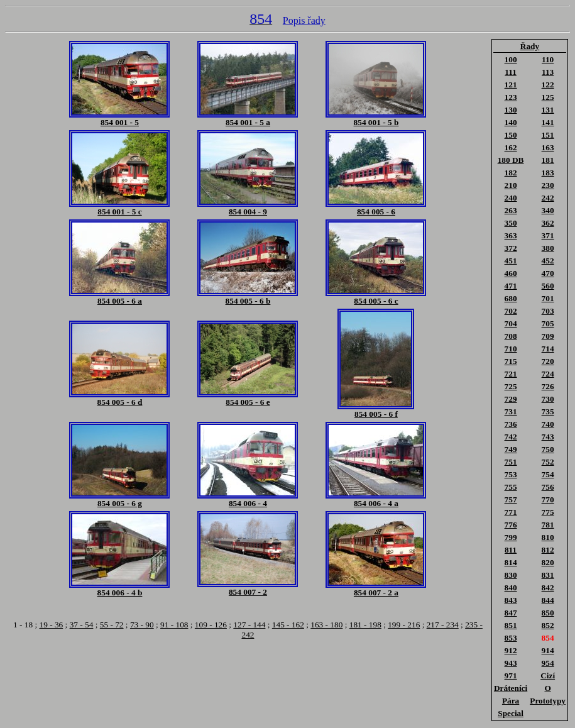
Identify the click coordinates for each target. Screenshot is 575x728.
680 (511, 298)
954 (548, 663)
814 (511, 562)
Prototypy (548, 701)
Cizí (548, 676)
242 (548, 198)
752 (548, 462)
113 (548, 72)
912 (511, 650)
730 (548, 399)
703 (548, 311)
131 (548, 110)
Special (511, 713)
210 (511, 185)
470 (548, 273)
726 (548, 386)
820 (548, 562)
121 (511, 85)
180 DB (511, 160)
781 (548, 525)
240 (511, 198)
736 (511, 424)
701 (548, 298)
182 (511, 173)
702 (511, 311)
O (547, 688)
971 (511, 676)
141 (548, 122)
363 (511, 235)
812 (548, 550)
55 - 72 (112, 625)
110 (548, 59)
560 (548, 286)
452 (548, 261)
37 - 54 (82, 625)
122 (548, 85)
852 (548, 625)
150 (511, 135)
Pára (511, 701)
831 (548, 575)
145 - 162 (288, 625)
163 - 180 (326, 625)
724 (548, 374)
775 (548, 512)
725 (511, 386)
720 (548, 361)
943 (511, 663)
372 (511, 248)
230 (548, 185)
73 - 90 (142, 625)
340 (548, 210)
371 (548, 235)
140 (511, 122)
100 (511, 59)
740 (548, 424)
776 (511, 525)
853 (511, 638)
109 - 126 (211, 625)
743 (548, 437)
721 (511, 374)
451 (511, 261)
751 (511, 462)
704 (511, 323)
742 (511, 437)
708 (511, 336)
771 (511, 512)
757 (511, 499)
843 (511, 600)
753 (511, 474)
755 (511, 487)
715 (511, 361)
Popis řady (304, 20)
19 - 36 (51, 625)
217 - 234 (443, 625)
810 (548, 537)
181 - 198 (365, 625)
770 (548, 499)
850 (548, 613)
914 (548, 650)
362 (548, 223)
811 (511, 550)
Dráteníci (511, 688)
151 (548, 135)
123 (511, 97)
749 (511, 449)
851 (511, 625)
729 (511, 399)
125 (548, 97)
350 (511, 223)
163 (548, 147)
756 (548, 487)
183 (548, 173)
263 (511, 210)
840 (511, 587)
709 (548, 336)
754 (548, 474)
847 (511, 613)
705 (548, 323)
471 (511, 286)
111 (511, 72)
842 (548, 587)
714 (548, 349)
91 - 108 (174, 625)
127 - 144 (249, 625)
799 (511, 537)
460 (511, 273)
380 (548, 248)
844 (548, 600)
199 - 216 (404, 625)
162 (511, 147)
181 (548, 160)
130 (511, 110)
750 (548, 449)
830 (511, 575)
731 (511, 411)
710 (511, 349)
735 (548, 411)
